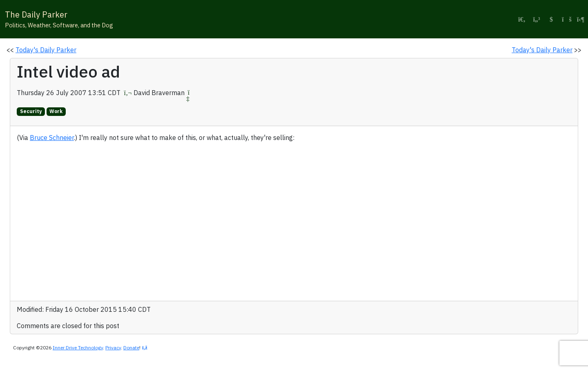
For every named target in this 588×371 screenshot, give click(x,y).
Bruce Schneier (52, 138)
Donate (131, 348)
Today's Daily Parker (46, 50)
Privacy (113, 348)
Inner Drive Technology (78, 348)
